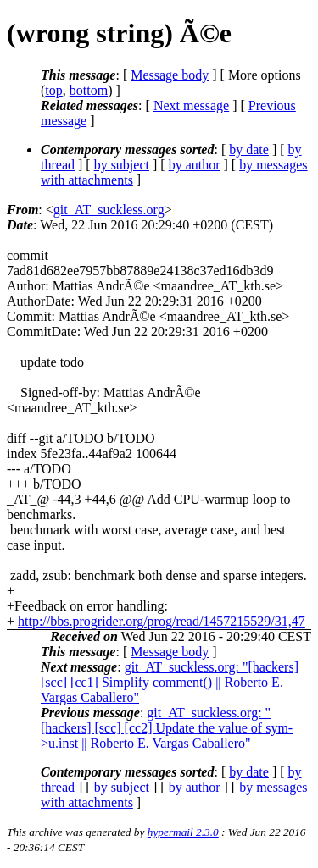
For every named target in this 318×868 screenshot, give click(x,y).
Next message (191, 105)
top (53, 90)
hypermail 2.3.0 (183, 832)
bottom (89, 90)
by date (249, 149)
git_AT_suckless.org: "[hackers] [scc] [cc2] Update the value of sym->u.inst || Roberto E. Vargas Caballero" (167, 728)
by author (195, 165)
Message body (170, 75)
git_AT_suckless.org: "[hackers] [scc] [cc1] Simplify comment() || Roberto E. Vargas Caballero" (170, 682)
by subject (122, 165)
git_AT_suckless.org (109, 210)
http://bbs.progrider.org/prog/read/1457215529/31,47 (162, 621)
